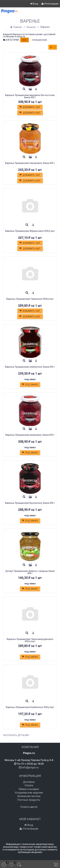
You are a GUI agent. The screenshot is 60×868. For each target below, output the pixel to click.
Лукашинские (40, 40)
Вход (34, 4)
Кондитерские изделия (29, 793)
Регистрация (50, 4)
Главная (16, 27)
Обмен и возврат (29, 789)
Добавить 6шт (30, 113)
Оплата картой (29, 807)
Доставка (29, 782)
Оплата (29, 785)
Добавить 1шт (30, 107)
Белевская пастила (29, 796)
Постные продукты (29, 800)
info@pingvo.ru (30, 767)
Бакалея (31, 27)
